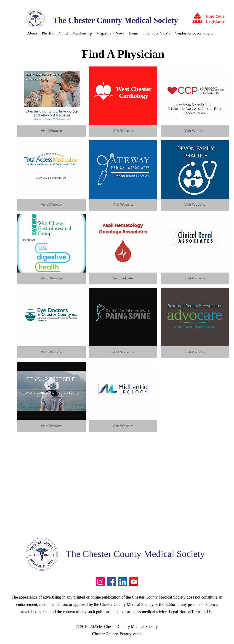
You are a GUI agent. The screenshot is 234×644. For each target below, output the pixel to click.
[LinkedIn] (123, 582)
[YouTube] (134, 582)
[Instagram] (100, 582)
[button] (32, 33)
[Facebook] (111, 582)
